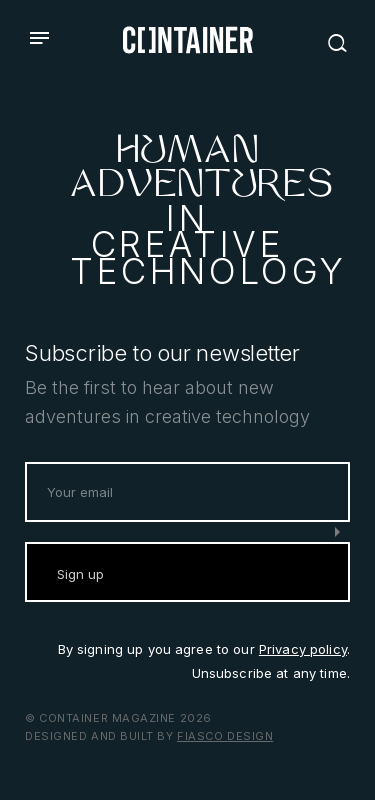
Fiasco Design (225, 736)
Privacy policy (303, 649)
